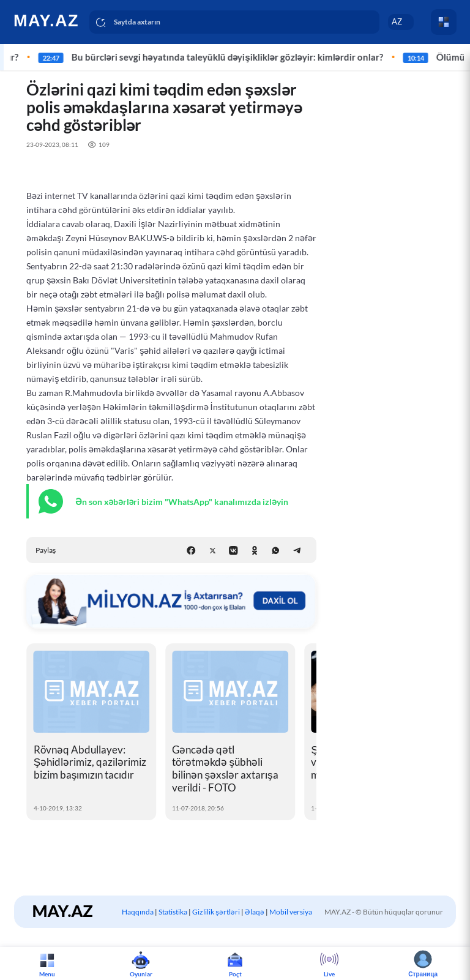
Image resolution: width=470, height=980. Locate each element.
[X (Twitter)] (213, 551)
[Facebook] (191, 551)
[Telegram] (297, 551)
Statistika (173, 912)
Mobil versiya (291, 912)
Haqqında (138, 912)
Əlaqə (255, 912)
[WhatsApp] (276, 551)
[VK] (233, 551)
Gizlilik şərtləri (216, 912)
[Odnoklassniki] (255, 551)
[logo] (47, 20)
